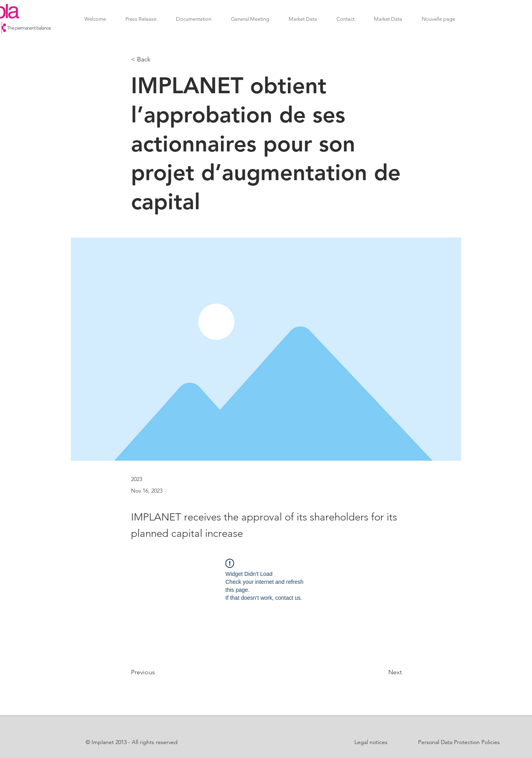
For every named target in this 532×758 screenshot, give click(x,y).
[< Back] (157, 60)
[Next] (382, 672)
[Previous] (157, 672)
